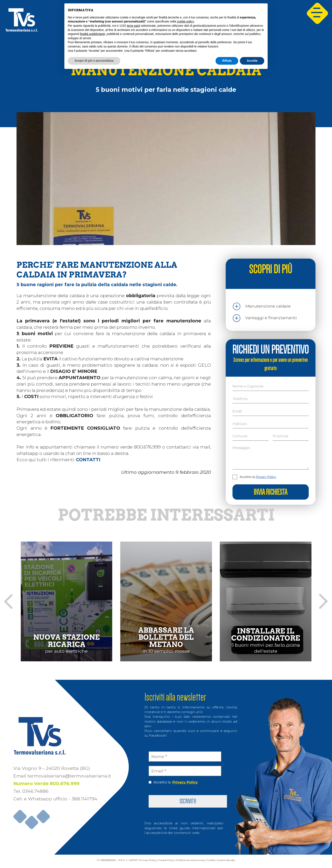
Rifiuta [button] (227, 61)
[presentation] (8, 601)
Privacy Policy (266, 477)
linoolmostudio (249, 862)
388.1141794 (84, 800)
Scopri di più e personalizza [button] (94, 61)
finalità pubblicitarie (92, 34)
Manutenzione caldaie (268, 306)
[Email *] (185, 771)
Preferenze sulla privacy (200, 862)
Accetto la (258, 477)
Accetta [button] (252, 61)
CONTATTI (88, 460)
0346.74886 (35, 792)
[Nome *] (185, 757)
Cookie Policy (166, 862)
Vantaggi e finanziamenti (271, 318)
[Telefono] (270, 399)
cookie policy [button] (185, 21)
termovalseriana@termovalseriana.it (69, 777)
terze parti (133, 26)
